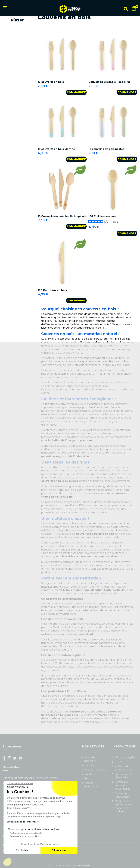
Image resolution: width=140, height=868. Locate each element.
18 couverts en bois (51, 82)
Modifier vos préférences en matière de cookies (124, 806)
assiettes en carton (53, 421)
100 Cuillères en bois (102, 216)
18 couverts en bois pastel (106, 149)
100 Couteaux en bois (52, 290)
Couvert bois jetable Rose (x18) (109, 82)
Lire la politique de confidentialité (23, 822)
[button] (7, 862)
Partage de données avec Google (26, 833)
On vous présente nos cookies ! (25, 836)
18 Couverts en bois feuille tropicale (62, 216)
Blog (87, 779)
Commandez (76, 92)
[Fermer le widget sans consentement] (20, 783)
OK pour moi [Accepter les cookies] (59, 850)
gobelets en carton (95, 421)
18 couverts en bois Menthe (56, 149)
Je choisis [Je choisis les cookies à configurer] (22, 850)
